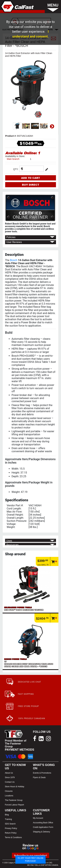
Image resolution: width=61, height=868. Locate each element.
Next (52, 126)
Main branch (13, 159)
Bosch (14, 260)
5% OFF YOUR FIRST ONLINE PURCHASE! (30, 860)
